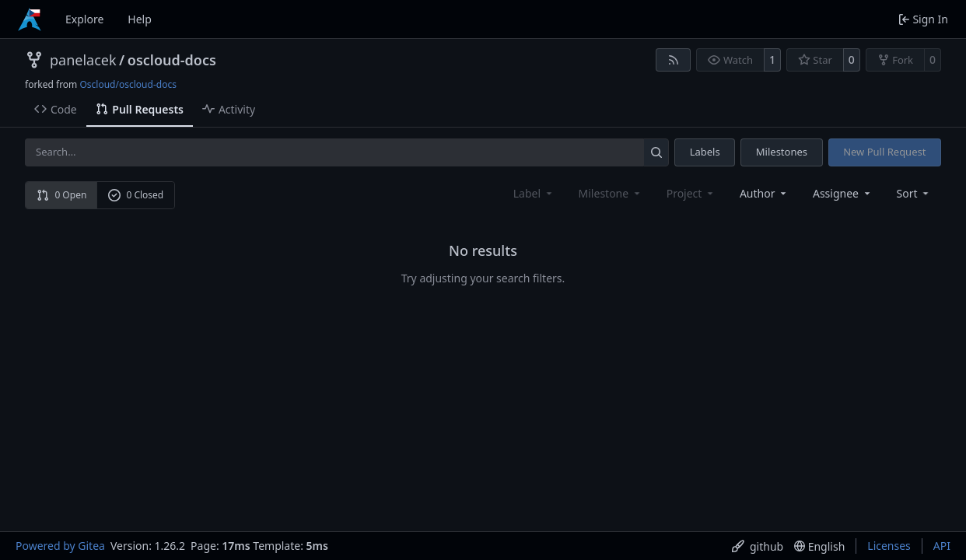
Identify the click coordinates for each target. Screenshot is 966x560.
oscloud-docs (172, 60)
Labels (705, 152)
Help (140, 19)
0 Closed (136, 195)
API (942, 546)
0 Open (62, 195)
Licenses (889, 546)
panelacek (83, 60)
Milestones (782, 152)
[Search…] (656, 152)
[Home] (30, 19)
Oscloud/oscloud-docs (128, 84)
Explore (84, 19)
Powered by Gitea (60, 546)
